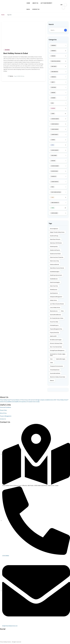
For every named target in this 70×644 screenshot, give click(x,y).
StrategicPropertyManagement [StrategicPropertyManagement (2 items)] (57, 350)
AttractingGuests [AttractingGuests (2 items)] (54, 229)
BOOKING (7, 50)
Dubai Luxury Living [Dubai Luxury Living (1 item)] (54, 261)
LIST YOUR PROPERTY (46, 3)
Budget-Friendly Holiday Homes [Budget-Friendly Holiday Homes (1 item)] (57, 232)
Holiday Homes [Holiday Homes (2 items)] (53, 300)
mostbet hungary (55, 166)
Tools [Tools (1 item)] (51, 359)
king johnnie (54, 155)
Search (51, 24)
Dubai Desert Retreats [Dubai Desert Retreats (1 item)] (55, 239)
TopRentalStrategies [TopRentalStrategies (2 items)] (61, 359)
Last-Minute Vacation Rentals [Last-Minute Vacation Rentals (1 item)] (57, 304)
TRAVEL (53, 208)
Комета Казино (54, 213)
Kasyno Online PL (55, 150)
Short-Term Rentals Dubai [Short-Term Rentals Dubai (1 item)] (56, 347)
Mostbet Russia (55, 171)
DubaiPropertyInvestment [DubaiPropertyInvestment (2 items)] (56, 275)
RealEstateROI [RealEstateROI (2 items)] (53, 336)
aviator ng (54, 87)
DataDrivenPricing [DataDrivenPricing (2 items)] (54, 236)
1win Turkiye (54, 66)
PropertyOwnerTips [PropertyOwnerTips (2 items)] (54, 333)
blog (52, 103)
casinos (53, 140)
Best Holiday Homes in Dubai (16, 53)
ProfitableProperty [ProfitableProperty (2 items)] (54, 325)
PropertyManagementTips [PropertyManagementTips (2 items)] (56, 329)
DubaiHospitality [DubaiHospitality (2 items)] (54, 247)
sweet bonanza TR (55, 203)
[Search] (65, 30)
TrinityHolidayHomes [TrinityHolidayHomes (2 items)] (55, 370)
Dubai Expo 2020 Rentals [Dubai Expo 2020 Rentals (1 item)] (56, 243)
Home (3, 15)
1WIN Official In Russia (56, 61)
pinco (53, 187)
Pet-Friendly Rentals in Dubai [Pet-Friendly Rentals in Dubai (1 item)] (57, 318)
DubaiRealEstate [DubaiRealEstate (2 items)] (54, 279)
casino (53, 114)
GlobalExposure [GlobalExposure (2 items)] (54, 290)
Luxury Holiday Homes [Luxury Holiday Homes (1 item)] (55, 307)
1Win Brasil (54, 45)
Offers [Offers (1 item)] (62, 311)
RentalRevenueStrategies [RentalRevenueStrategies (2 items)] (56, 340)
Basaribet (53, 98)
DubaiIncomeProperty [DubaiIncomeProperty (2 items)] (55, 250)
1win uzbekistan (55, 72)
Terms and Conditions (6, 407)
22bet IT (53, 82)
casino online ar (55, 129)
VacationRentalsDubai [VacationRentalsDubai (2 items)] (55, 373)
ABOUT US (36, 3)
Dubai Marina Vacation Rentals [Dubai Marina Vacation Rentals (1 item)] (57, 268)
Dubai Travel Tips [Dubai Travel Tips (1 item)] (54, 286)
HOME (28, 3)
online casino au (55, 182)
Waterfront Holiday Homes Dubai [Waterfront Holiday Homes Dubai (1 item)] (58, 377)
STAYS (53, 197)
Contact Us (3, 419)
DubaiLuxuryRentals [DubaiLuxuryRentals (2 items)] (54, 264)
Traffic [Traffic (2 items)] (51, 363)
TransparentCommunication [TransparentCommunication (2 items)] (56, 366)
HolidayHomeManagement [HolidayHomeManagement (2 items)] (56, 297)
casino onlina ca (55, 124)
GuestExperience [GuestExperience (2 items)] (54, 293)
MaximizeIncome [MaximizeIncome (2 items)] (54, 311)
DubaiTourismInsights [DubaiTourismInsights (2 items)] (55, 282)
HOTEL (53, 145)
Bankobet (53, 93)
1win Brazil (54, 51)
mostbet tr (54, 176)
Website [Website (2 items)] (52, 381)
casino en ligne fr (55, 119)
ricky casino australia (56, 192)
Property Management (6, 416)
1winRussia (54, 77)
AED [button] (61, 5)
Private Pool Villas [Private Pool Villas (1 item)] (54, 322)
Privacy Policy (3, 410)
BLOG (28, 9)
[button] (65, 5)
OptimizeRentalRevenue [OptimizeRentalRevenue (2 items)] (55, 315)
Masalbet (53, 161)
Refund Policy (3, 413)
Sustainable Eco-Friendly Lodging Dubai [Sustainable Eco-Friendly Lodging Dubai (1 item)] (58, 355)
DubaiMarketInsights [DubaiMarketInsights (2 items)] (55, 272)
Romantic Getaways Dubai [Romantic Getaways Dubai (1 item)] (56, 343)
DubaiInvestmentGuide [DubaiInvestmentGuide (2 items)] (55, 254)
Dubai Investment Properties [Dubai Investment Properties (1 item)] (57, 257)
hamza (8, 76)
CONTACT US (36, 9)
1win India (53, 56)
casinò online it (55, 134)
